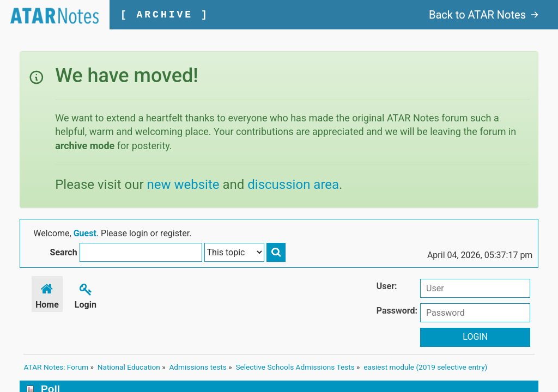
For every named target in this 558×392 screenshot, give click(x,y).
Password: (397, 312)
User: (387, 287)
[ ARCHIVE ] (165, 15)
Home (48, 295)
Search (311, 234)
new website (183, 185)
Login (86, 295)
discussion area (293, 185)
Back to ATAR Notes (484, 15)
